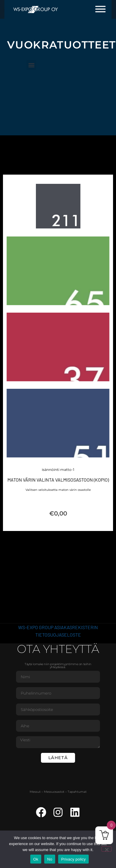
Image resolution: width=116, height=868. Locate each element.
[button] (31, 65)
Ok (36, 859)
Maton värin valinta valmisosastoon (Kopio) (58, 480)
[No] (107, 849)
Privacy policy (73, 859)
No (50, 859)
